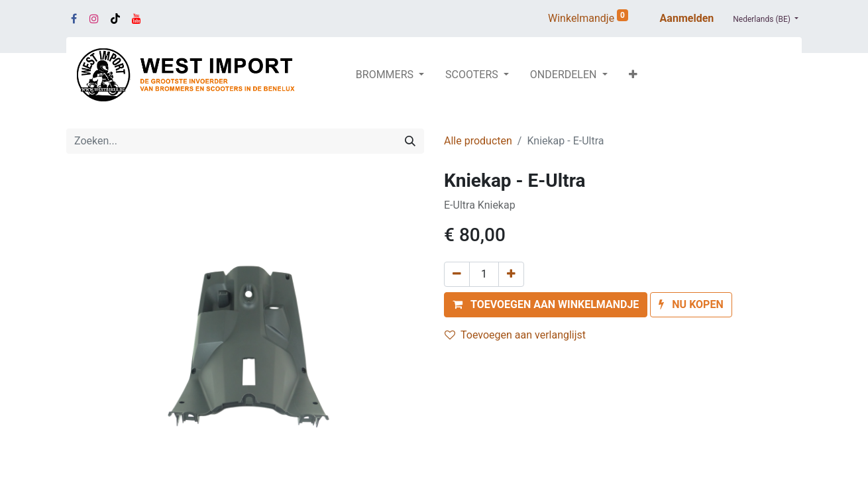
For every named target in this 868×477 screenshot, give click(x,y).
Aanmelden (687, 18)
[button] (633, 75)
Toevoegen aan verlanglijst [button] (515, 335)
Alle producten (478, 141)
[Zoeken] (410, 141)
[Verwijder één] (457, 274)
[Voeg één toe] (511, 274)
